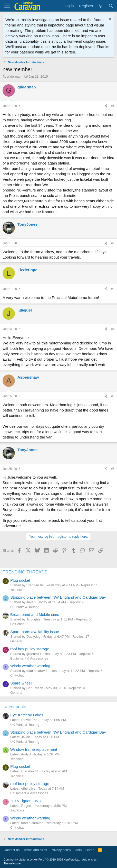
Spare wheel (21, 683)
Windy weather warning (30, 666)
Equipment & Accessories (29, 658)
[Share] (106, 106)
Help (78, 850)
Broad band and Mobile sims (35, 614)
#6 (113, 469)
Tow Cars (17, 810)
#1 (113, 106)
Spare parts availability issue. (35, 632)
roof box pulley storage (30, 649)
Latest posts (14, 707)
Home (90, 850)
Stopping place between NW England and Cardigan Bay (58, 597)
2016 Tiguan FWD (26, 801)
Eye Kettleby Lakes (27, 715)
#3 (113, 289)
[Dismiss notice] (109, 20)
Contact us (12, 850)
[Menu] (7, 6)
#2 (113, 243)
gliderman (14, 76)
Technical (17, 590)
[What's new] (101, 6)
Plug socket (20, 580)
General (16, 641)
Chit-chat (17, 624)
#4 (113, 329)
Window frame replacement (34, 749)
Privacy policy (61, 850)
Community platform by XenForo (42, 860)
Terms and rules (35, 850)
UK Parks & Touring (25, 607)
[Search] (111, 6)
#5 (113, 396)
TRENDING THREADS (25, 572)
